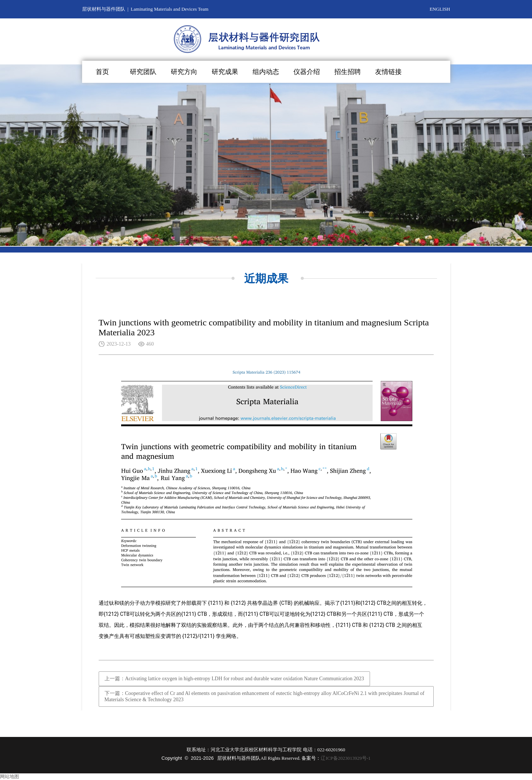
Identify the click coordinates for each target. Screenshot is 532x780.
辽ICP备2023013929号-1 (346, 758)
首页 (102, 72)
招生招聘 (348, 72)
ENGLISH (440, 9)
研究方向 (184, 72)
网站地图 (10, 777)
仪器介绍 (307, 72)
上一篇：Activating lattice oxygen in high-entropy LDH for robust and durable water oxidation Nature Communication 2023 (234, 679)
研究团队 (143, 72)
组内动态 (266, 72)
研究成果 (225, 72)
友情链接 (388, 72)
